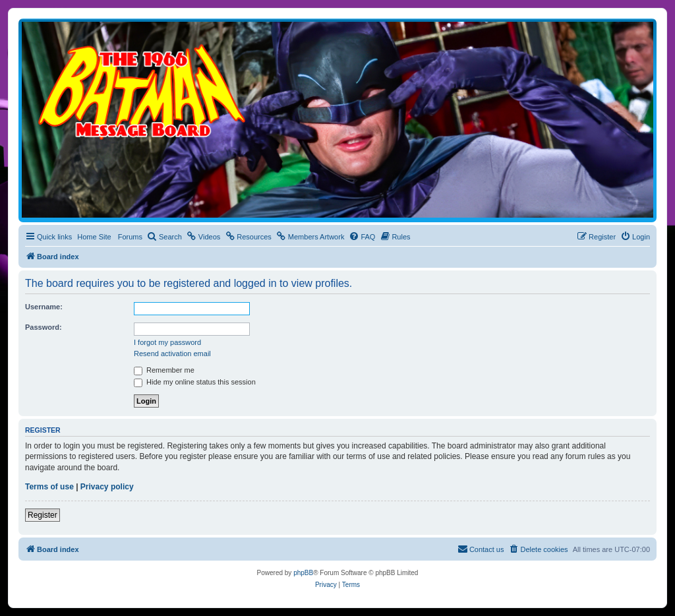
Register (43, 515)
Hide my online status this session (195, 382)
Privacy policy (107, 487)
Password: (44, 327)
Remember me (164, 370)
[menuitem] (164, 237)
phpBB (303, 573)
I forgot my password (167, 342)
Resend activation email (172, 354)
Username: (44, 307)
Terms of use (49, 487)
